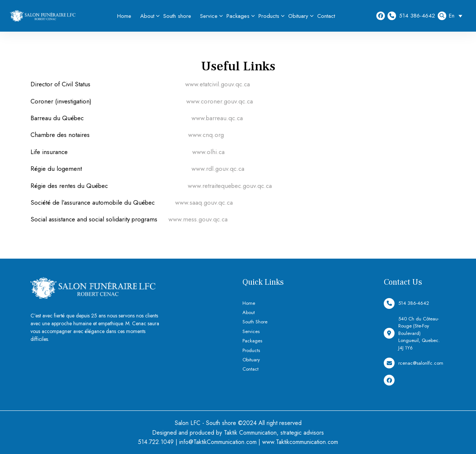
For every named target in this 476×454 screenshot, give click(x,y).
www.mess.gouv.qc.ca (198, 219)
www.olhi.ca (208, 152)
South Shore (255, 322)
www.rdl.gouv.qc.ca (218, 169)
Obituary (298, 16)
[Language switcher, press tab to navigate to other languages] (457, 16)
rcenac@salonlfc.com (414, 363)
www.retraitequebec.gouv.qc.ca (230, 186)
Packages (238, 16)
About (147, 16)
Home (124, 16)
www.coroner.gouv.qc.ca (220, 101)
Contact (326, 16)
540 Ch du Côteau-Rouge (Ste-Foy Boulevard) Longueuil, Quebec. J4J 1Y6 (412, 333)
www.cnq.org (206, 135)
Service (209, 16)
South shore (177, 16)
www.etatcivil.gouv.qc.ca (218, 84)
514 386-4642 (411, 16)
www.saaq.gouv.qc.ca (204, 202)
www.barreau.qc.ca (217, 118)
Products (269, 16)
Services (251, 331)
